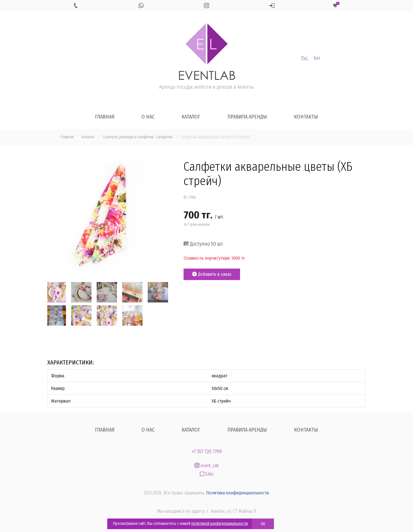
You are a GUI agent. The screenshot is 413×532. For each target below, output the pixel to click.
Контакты (306, 117)
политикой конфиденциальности (220, 524)
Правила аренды (247, 117)
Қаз (317, 58)
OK (263, 524)
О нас (148, 117)
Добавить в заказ (212, 274)
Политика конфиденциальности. (238, 493)
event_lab (207, 466)
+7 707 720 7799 (207, 452)
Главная (105, 117)
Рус (304, 58)
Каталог (191, 117)
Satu (207, 474)
